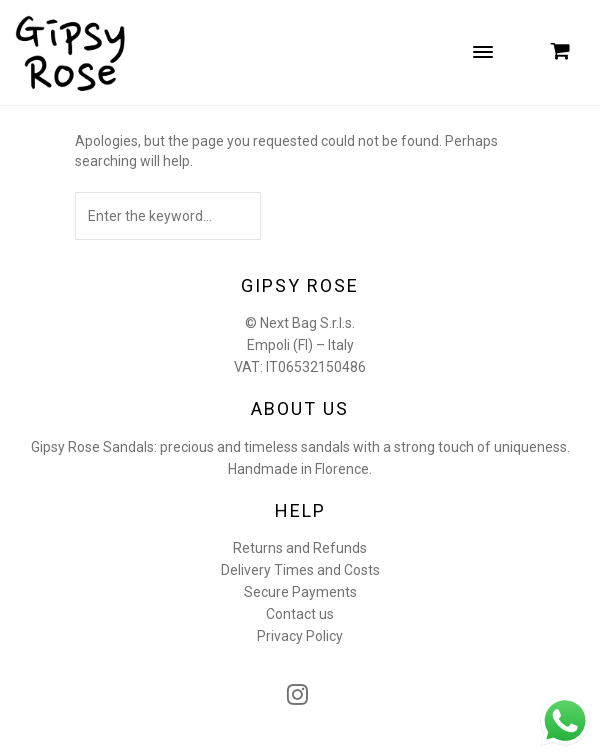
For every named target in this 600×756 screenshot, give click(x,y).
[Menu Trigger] (483, 51)
